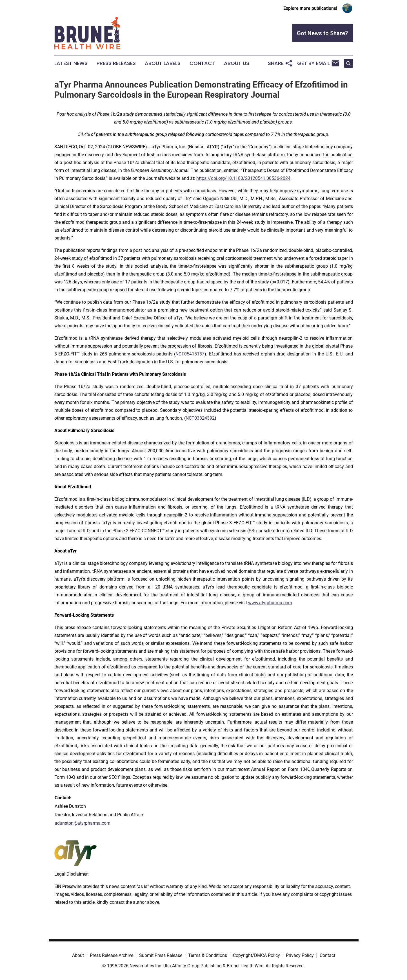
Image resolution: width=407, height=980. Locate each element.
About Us (237, 63)
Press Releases (116, 63)
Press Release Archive (112, 955)
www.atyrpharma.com (270, 603)
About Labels (163, 63)
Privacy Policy (300, 955)
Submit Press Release (161, 955)
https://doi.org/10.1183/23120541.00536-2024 (243, 178)
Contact (202, 63)
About (78, 955)
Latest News (71, 63)
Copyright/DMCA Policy (256, 955)
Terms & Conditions (208, 955)
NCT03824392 (200, 418)
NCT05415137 (190, 354)
